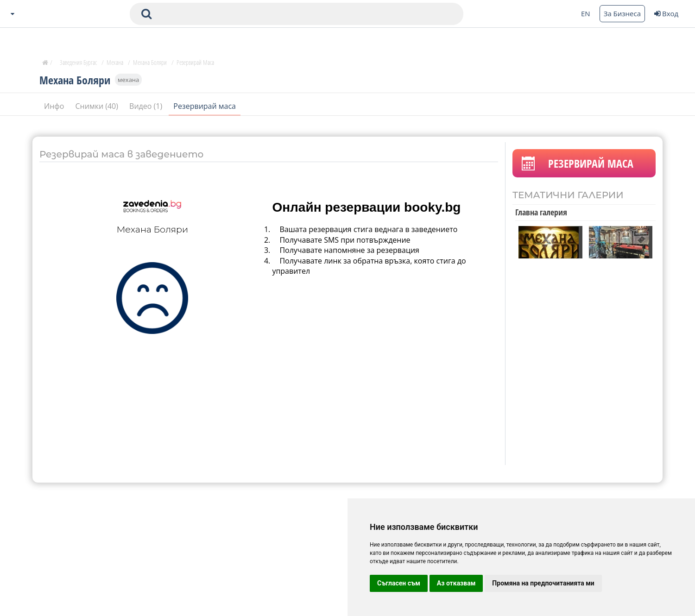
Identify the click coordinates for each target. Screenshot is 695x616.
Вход (666, 13)
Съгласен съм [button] (399, 583)
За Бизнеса (622, 13)
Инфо (55, 106)
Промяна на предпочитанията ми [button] (543, 583)
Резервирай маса (205, 106)
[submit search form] (146, 14)
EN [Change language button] (586, 13)
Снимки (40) (98, 106)
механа (128, 80)
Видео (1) (147, 106)
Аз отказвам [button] (456, 583)
